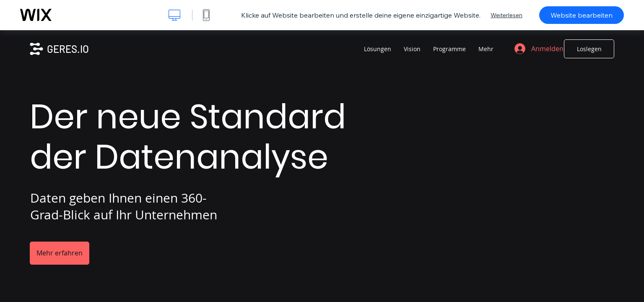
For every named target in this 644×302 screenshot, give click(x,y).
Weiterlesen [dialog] (506, 15)
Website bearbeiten (582, 15)
